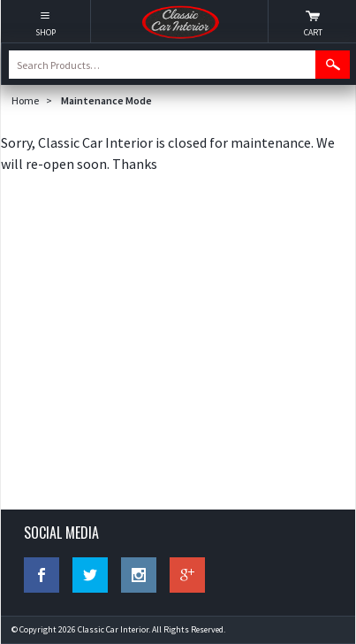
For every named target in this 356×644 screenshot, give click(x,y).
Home (25, 100)
